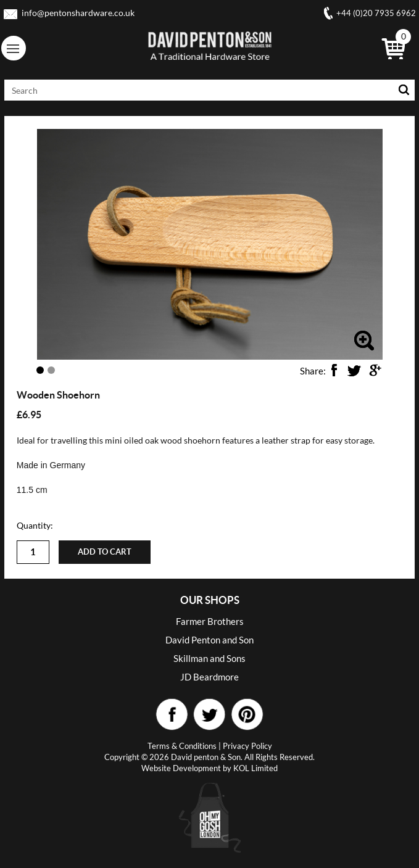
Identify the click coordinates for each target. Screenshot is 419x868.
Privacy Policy (247, 746)
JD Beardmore (209, 677)
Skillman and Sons (209, 658)
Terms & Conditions (182, 746)
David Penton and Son (209, 640)
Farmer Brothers (210, 621)
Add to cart (105, 552)
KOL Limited (255, 768)
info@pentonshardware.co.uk (78, 13)
